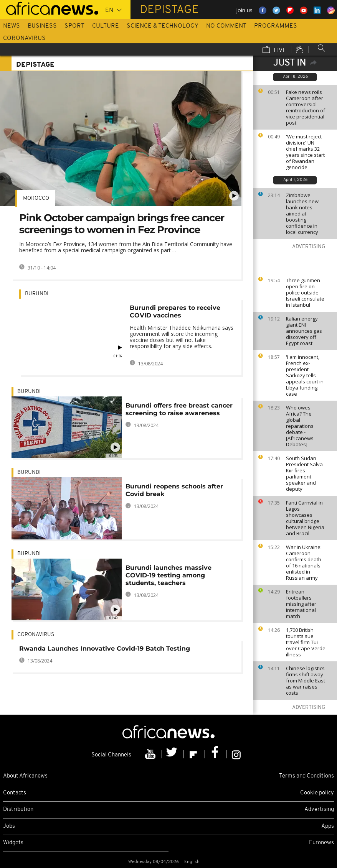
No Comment (226, 26)
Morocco (36, 198)
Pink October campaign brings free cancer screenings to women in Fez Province (122, 224)
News (12, 26)
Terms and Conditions (306, 776)
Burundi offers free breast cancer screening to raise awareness (179, 409)
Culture (106, 26)
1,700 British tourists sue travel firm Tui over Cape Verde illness (306, 642)
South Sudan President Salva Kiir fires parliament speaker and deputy (304, 473)
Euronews (321, 843)
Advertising (319, 810)
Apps (328, 826)
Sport (74, 26)
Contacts (15, 793)
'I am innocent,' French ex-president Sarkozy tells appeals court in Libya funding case (305, 375)
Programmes (276, 26)
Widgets (13, 843)
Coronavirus (24, 38)
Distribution (18, 810)
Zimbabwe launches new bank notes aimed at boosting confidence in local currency (302, 214)
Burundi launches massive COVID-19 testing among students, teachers (168, 575)
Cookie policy (317, 793)
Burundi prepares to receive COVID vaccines (175, 312)
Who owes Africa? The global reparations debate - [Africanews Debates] (300, 426)
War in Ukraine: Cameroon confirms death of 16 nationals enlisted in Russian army (304, 562)
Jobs (9, 826)
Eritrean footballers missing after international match (301, 604)
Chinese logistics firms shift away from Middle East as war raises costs (306, 681)
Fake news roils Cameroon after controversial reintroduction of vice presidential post (306, 107)
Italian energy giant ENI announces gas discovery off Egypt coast (304, 331)
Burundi (37, 294)
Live (274, 50)
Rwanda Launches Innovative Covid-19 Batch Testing (105, 649)
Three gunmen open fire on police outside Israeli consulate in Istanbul (305, 293)
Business (42, 26)
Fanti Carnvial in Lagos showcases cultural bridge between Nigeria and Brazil (305, 518)
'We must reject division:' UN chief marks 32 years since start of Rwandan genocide (305, 152)
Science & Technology (163, 26)
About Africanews (25, 776)
